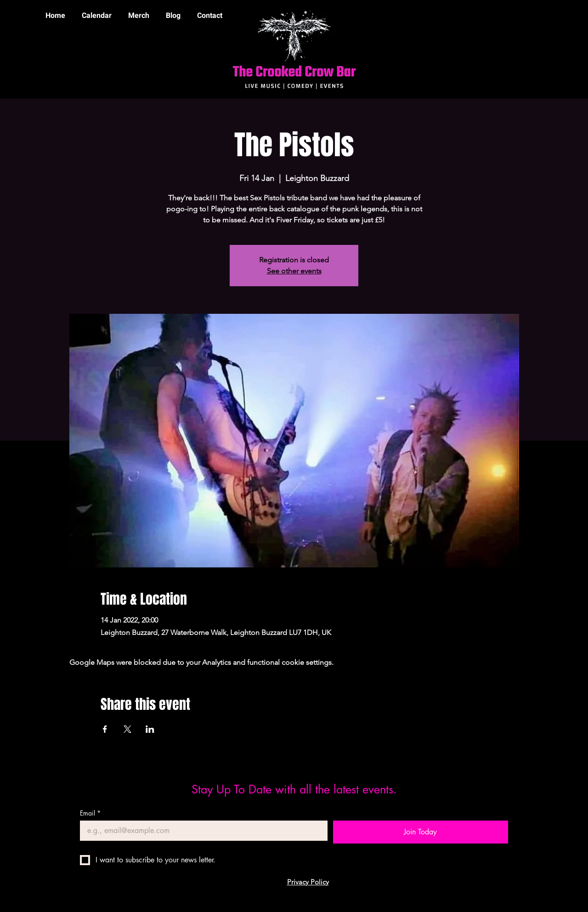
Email (90, 813)
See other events (294, 271)
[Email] (201, 831)
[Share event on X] (127, 729)
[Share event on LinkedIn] (150, 729)
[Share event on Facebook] (105, 729)
